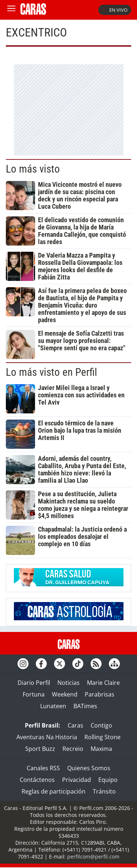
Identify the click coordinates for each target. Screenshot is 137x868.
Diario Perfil (34, 683)
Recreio (73, 749)
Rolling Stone (102, 737)
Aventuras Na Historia (47, 737)
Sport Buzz (40, 749)
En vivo (115, 10)
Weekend (65, 694)
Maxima (101, 749)
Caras (75, 725)
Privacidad (77, 780)
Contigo (101, 725)
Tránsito (104, 791)
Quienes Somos (89, 768)
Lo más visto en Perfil (52, 372)
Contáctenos (37, 780)
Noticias (68, 683)
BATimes (85, 706)
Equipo (108, 780)
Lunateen (53, 706)
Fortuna (34, 694)
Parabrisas (100, 694)
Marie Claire (103, 683)
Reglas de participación (54, 791)
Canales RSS (43, 768)
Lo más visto (33, 169)
